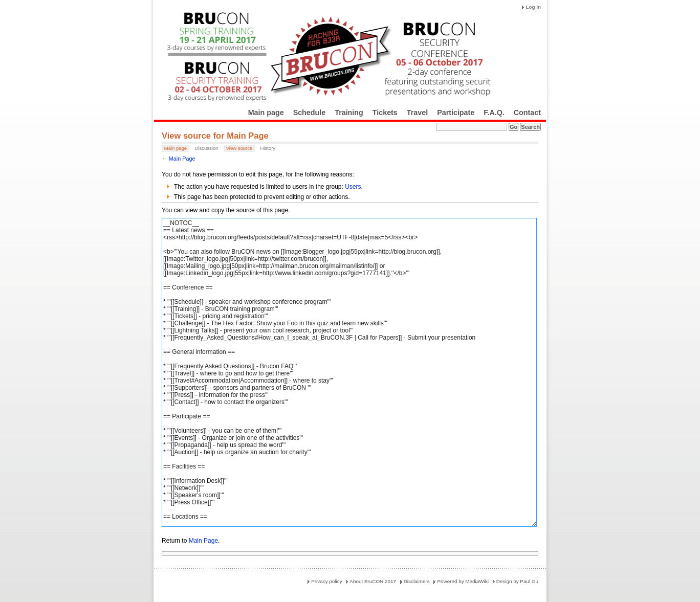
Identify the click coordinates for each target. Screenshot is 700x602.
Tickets (385, 113)
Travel (417, 113)
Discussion (206, 148)
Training (349, 113)
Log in (533, 7)
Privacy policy (326, 581)
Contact (527, 113)
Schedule (310, 113)
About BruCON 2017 (373, 581)
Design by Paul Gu (517, 581)
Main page (266, 113)
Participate (456, 113)
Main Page (182, 159)
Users (353, 187)
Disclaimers (417, 581)
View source (239, 148)
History (268, 148)
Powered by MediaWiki (463, 581)
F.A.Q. (494, 113)
